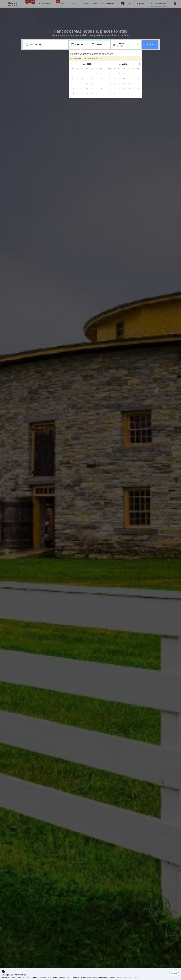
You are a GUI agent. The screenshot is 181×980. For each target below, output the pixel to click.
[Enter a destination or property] (48, 44)
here (136, 977)
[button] (71, 64)
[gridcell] (92, 73)
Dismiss (174, 974)
